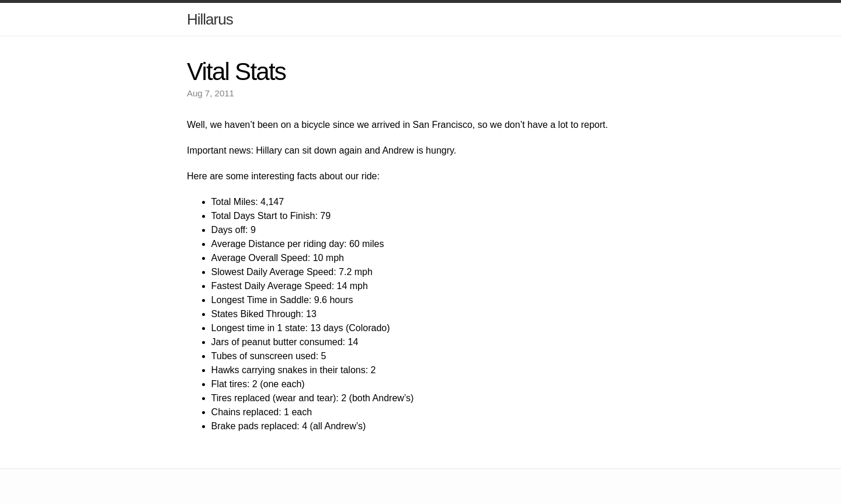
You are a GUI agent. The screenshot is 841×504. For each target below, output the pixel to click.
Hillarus (210, 19)
